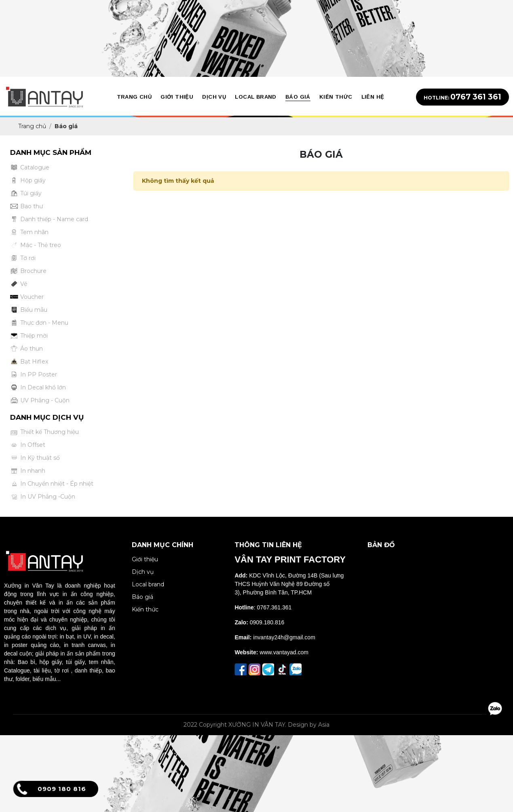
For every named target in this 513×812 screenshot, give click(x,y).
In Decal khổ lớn (38, 388)
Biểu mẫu (29, 310)
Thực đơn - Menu (39, 323)
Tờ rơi (23, 258)
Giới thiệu (145, 559)
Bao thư (26, 206)
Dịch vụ (143, 572)
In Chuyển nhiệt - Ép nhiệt (52, 484)
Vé (19, 284)
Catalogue (30, 168)
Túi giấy (26, 193)
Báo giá (142, 597)
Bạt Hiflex (29, 362)
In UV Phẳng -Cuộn (43, 497)
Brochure (28, 271)
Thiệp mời (29, 336)
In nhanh (28, 471)
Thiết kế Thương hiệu (44, 432)
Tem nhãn (29, 232)
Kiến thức (145, 609)
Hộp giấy (28, 181)
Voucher (27, 297)
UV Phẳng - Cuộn (40, 401)
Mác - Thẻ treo (36, 245)
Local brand (148, 584)
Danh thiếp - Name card (49, 219)
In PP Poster (34, 375)
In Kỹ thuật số (35, 458)
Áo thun (26, 349)
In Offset (28, 445)
